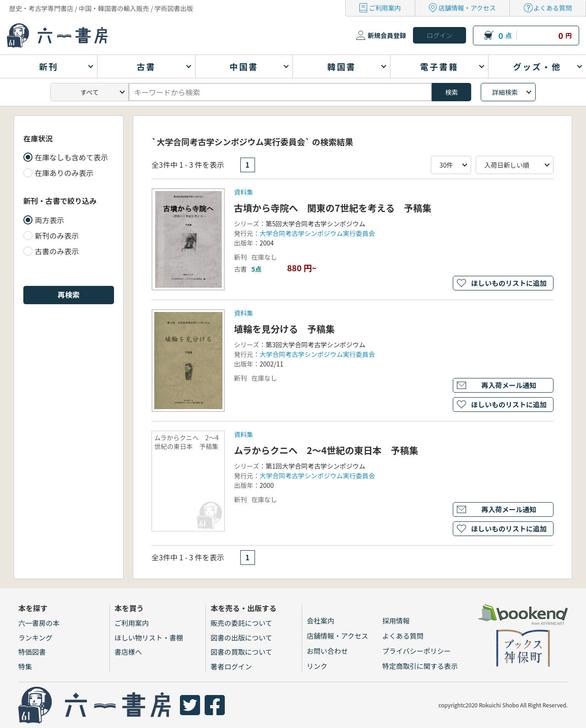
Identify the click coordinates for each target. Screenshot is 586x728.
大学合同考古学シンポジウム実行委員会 (317, 233)
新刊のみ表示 (57, 235)
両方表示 (49, 220)
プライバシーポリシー (417, 651)
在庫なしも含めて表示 (71, 157)
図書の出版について (241, 638)
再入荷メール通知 (509, 385)
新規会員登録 (387, 35)
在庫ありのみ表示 (64, 173)
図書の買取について (241, 652)
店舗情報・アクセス (467, 8)
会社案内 (320, 621)
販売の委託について (241, 623)
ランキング (35, 638)
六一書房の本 (39, 623)
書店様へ (128, 652)
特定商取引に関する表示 (420, 666)
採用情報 (396, 621)
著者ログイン (231, 666)
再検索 (69, 295)
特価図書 (32, 652)
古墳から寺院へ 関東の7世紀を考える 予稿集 (333, 208)
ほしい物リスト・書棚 (149, 638)
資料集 (244, 192)
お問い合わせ (327, 651)
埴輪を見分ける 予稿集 (284, 329)
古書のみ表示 (57, 251)
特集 (25, 666)
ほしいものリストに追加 (509, 283)
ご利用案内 (385, 8)
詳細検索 (505, 92)
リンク (317, 666)
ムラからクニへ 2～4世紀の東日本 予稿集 (326, 450)
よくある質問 (553, 8)
